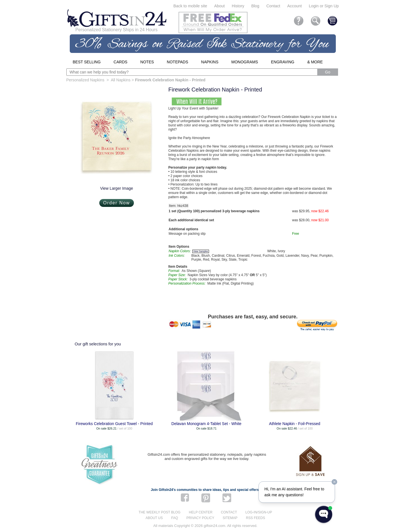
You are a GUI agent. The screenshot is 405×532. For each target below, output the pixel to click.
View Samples (201, 251)
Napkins (210, 62)
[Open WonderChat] (324, 514)
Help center (201, 512)
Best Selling (87, 62)
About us (154, 518)
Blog (255, 6)
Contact (273, 6)
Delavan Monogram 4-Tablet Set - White (206, 424)
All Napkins (121, 80)
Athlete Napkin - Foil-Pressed (295, 424)
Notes (147, 62)
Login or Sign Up (324, 6)
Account (294, 6)
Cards (121, 62)
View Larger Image (117, 188)
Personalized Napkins (85, 80)
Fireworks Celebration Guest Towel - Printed (114, 424)
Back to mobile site (190, 6)
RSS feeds (255, 518)
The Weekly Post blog (160, 512)
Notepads (177, 62)
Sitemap (230, 518)
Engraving (283, 62)
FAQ (175, 518)
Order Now (117, 203)
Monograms (245, 62)
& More (315, 62)
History (238, 6)
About (220, 6)
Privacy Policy (200, 518)
